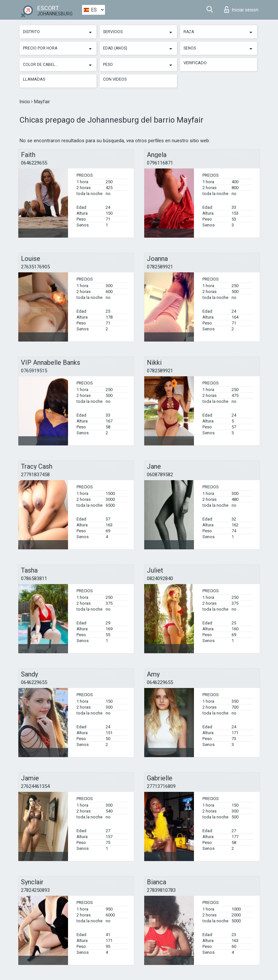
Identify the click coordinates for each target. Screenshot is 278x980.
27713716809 (161, 786)
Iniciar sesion (241, 10)
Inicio (25, 102)
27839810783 (161, 890)
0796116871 (160, 163)
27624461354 (35, 786)
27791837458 (35, 475)
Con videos (115, 79)
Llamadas (34, 79)
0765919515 (34, 371)
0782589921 (160, 267)
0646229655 (34, 163)
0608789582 (160, 475)
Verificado (195, 63)
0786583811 (34, 578)
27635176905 (35, 267)
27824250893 (35, 890)
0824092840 (160, 578)
